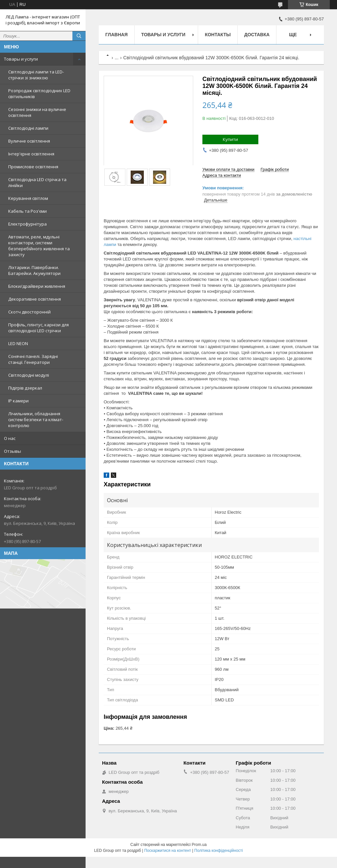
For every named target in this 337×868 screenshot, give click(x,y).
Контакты (218, 35)
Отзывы (13, 451)
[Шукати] (79, 36)
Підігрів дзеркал (25, 388)
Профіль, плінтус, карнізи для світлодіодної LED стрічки (39, 328)
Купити (230, 139)
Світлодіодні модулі (29, 375)
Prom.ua (199, 845)
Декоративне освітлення (35, 299)
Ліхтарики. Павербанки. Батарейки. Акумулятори (34, 270)
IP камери (18, 401)
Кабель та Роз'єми (27, 211)
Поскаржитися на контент (168, 851)
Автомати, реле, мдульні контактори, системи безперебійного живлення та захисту (39, 246)
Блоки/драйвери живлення (37, 286)
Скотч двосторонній (29, 312)
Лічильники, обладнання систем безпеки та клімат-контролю (36, 420)
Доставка (257, 35)
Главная (117, 35)
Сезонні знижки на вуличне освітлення (37, 112)
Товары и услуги (21, 59)
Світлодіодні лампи (28, 128)
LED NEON (18, 343)
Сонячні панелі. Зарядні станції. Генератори (33, 359)
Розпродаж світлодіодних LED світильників (39, 94)
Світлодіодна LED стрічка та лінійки (37, 182)
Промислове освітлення (33, 167)
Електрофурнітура (27, 224)
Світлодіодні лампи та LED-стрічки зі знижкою (36, 75)
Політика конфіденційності (219, 851)
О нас (10, 438)
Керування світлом (28, 198)
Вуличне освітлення (29, 141)
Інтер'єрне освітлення (31, 154)
